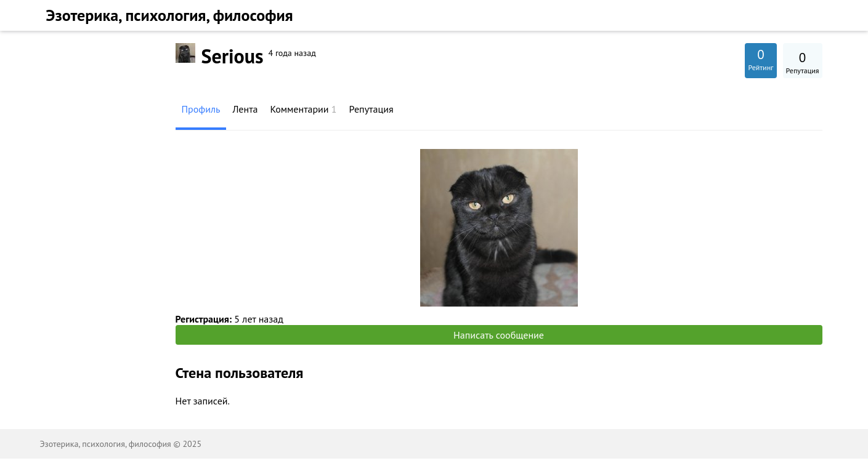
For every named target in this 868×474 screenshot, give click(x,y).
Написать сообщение (499, 335)
